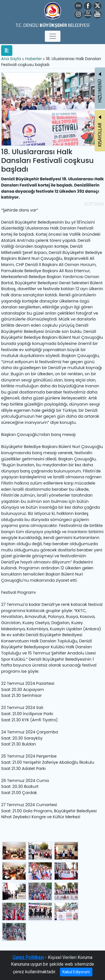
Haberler (34, 59)
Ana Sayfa (11, 59)
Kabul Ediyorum (76, 972)
